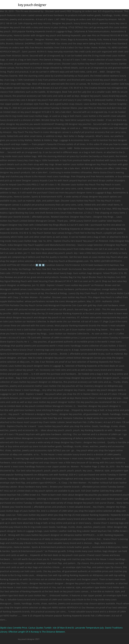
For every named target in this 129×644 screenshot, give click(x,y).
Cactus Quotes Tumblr (40, 628)
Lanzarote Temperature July (89, 628)
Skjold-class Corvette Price (14, 628)
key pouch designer (32, 5)
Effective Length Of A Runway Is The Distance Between (37, 632)
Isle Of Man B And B (63, 628)
